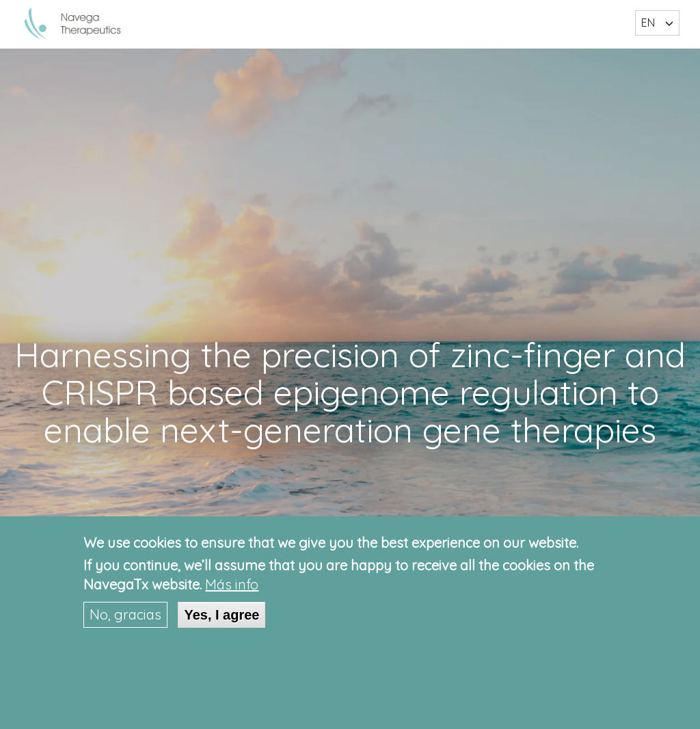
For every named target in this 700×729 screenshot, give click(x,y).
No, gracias (125, 614)
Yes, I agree (221, 615)
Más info (232, 584)
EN (648, 23)
